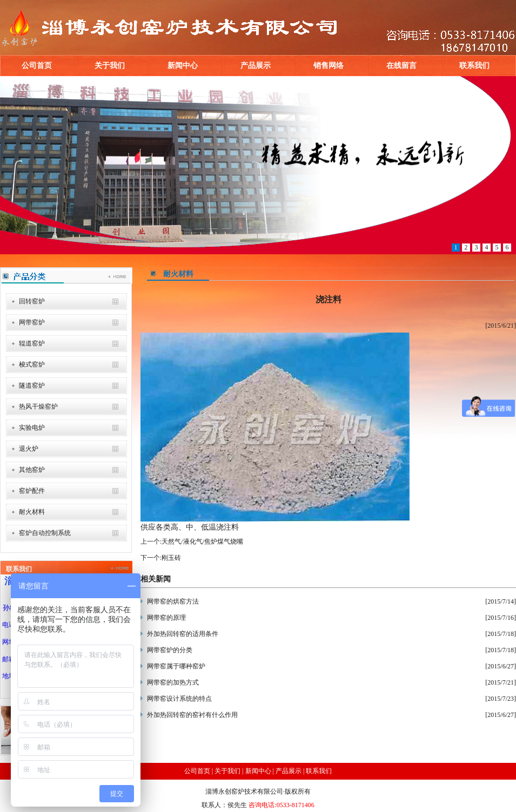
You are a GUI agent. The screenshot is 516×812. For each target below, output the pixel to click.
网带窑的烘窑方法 (173, 601)
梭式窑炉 (32, 364)
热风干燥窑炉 (38, 407)
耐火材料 (32, 512)
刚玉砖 (171, 558)
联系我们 (474, 66)
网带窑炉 (32, 322)
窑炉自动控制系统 (45, 533)
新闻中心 (183, 66)
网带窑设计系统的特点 (179, 699)
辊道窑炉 (32, 343)
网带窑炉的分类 (170, 650)
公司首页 (37, 66)
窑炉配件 (32, 491)
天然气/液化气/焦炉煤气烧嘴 (202, 542)
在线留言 (401, 66)
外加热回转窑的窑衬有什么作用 (192, 715)
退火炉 (29, 449)
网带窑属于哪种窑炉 (176, 666)
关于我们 (110, 66)
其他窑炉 (32, 470)
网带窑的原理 (166, 618)
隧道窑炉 (32, 385)
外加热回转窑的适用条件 (183, 634)
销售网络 (329, 66)
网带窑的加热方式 (173, 682)
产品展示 (256, 66)
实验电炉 (32, 428)
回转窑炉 (32, 301)
